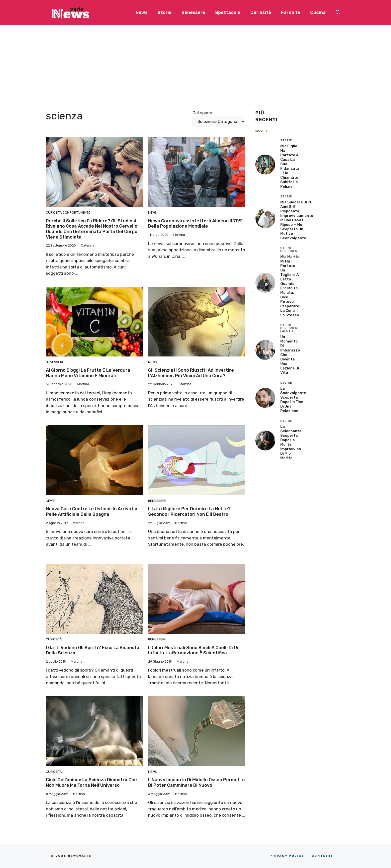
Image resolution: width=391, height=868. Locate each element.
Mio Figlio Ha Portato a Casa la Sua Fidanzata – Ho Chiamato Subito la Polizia (290, 166)
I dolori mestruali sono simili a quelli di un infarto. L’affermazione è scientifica (194, 650)
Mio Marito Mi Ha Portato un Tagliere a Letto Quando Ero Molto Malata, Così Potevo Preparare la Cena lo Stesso (290, 286)
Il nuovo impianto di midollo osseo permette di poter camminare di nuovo (196, 782)
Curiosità (261, 12)
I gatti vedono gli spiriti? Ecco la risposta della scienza (93, 650)
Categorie (202, 113)
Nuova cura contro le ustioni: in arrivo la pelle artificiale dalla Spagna (92, 512)
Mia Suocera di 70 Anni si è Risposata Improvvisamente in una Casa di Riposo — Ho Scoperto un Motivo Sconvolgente (297, 220)
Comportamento (77, 213)
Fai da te (291, 12)
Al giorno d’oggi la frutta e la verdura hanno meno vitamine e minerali (88, 373)
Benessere (193, 12)
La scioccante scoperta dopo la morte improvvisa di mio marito (291, 442)
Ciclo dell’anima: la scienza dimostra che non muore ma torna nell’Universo (91, 782)
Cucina (318, 12)
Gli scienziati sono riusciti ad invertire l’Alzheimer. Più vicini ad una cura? (191, 373)
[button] (338, 12)
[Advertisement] (195, 62)
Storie (165, 12)
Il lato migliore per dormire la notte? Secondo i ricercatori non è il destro (189, 512)
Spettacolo (228, 12)
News (142, 12)
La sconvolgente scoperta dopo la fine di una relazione (293, 400)
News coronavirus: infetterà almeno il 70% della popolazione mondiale (195, 224)
